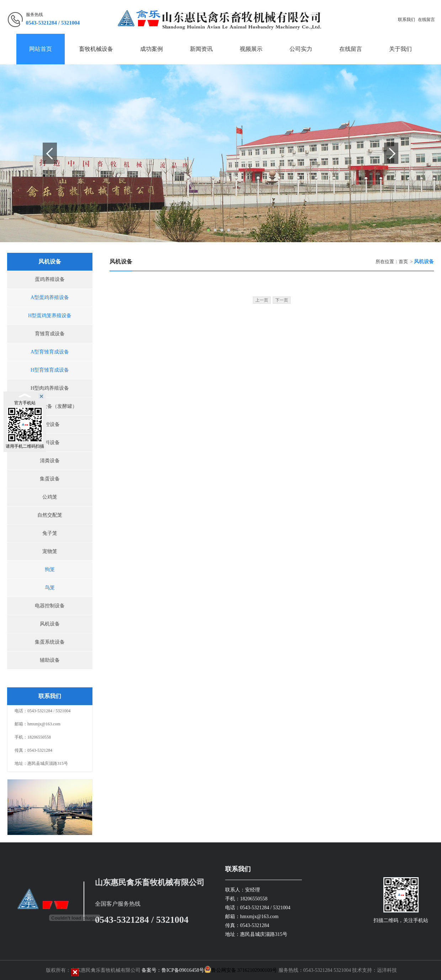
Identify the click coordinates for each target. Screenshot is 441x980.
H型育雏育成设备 (50, 370)
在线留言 (426, 20)
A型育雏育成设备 (50, 352)
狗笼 (50, 569)
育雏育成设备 (50, 334)
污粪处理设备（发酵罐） (50, 406)
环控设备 (50, 424)
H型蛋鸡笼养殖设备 (50, 316)
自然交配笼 (50, 515)
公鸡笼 (50, 497)
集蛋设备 (50, 479)
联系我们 (407, 20)
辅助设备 (50, 660)
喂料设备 (50, 443)
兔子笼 (50, 533)
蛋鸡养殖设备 (50, 279)
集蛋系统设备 (50, 642)
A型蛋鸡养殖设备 (50, 297)
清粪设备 (50, 461)
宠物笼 (50, 551)
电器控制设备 (50, 606)
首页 (403, 262)
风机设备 (50, 624)
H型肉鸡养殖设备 (50, 388)
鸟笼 (50, 588)
